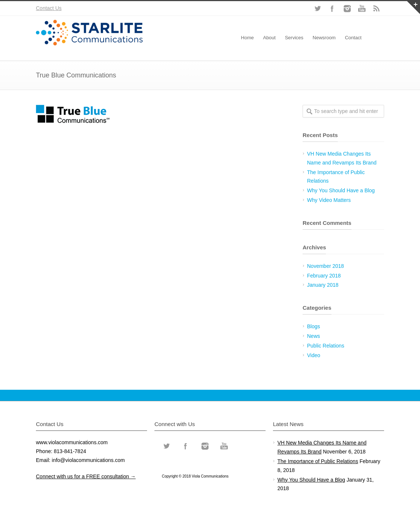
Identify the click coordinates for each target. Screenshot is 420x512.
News (314, 336)
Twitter (317, 9)
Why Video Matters (329, 200)
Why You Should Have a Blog (341, 190)
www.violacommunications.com (72, 442)
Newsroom (324, 38)
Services (294, 38)
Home (248, 38)
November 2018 (326, 266)
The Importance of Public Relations (318, 461)
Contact (353, 38)
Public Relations (326, 346)
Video (314, 355)
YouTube (362, 9)
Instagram (347, 9)
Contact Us (49, 8)
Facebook (332, 9)
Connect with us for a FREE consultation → (86, 476)
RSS (377, 9)
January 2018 (323, 285)
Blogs (314, 326)
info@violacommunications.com (88, 460)
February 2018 (324, 276)
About (269, 38)
